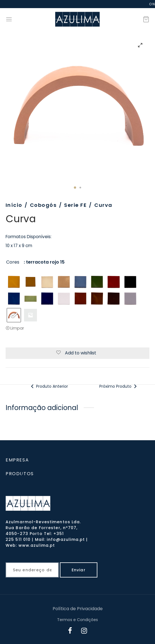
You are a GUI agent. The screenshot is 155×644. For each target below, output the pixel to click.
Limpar (17, 328)
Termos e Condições (77, 620)
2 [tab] (80, 188)
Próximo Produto (118, 386)
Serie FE (75, 205)
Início (14, 205)
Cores (13, 262)
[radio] (14, 282)
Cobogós (43, 205)
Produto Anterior (49, 386)
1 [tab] (75, 188)
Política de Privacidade (78, 609)
